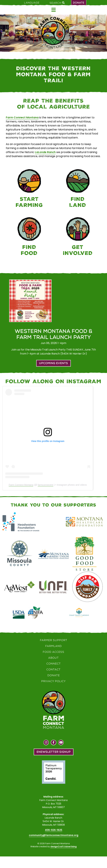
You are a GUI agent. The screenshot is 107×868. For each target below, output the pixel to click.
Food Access (54, 652)
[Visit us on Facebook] (54, 743)
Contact (54, 669)
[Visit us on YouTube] (61, 743)
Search (57, 3)
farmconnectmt (45, 485)
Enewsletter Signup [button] (54, 752)
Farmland (54, 646)
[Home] (54, 33)
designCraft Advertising (64, 846)
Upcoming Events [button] (54, 363)
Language (32, 3)
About (54, 658)
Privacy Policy (54, 681)
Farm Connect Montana (22, 117)
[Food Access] (29, 237)
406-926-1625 (54, 830)
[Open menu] (54, 10)
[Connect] (78, 237)
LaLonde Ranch (45, 152)
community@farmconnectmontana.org (54, 835)
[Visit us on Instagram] (46, 743)
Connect (54, 664)
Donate (79, 3)
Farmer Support (54, 640)
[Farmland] (78, 189)
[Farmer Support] (29, 189)
